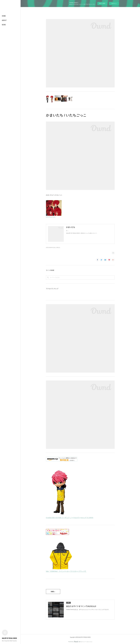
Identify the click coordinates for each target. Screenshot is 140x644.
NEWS (4, 25)
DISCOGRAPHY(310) (51, 248)
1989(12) (58, 248)
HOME (4, 16)
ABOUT (4, 20)
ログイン (114, 3)
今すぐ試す (102, 3)
